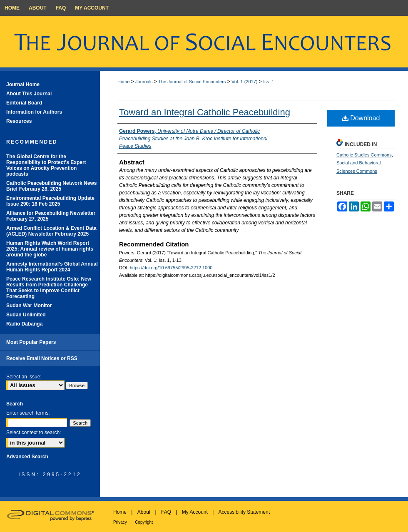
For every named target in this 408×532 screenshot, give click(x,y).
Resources (19, 121)
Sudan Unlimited (26, 315)
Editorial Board (24, 103)
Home (123, 82)
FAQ (166, 512)
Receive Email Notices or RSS (42, 358)
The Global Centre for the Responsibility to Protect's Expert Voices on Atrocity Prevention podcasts (46, 165)
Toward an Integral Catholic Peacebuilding (205, 112)
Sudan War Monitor (29, 306)
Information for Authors (34, 112)
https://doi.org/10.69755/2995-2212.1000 (171, 268)
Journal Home (23, 85)
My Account (195, 512)
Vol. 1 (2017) (244, 82)
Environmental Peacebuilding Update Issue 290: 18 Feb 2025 (50, 201)
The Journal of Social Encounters (192, 82)
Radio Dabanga (24, 324)
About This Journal (29, 94)
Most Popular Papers (31, 342)
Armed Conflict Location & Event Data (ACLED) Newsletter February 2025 (51, 231)
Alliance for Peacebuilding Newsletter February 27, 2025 (51, 216)
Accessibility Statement (244, 512)
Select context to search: (34, 433)
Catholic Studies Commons (364, 155)
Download (361, 118)
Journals (144, 82)
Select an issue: (24, 377)
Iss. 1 (269, 82)
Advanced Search (27, 457)
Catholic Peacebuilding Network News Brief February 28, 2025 (51, 186)
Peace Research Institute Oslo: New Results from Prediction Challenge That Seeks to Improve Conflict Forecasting (49, 288)
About (144, 512)
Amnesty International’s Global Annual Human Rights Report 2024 (52, 267)
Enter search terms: (28, 413)
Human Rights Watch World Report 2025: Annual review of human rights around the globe (50, 249)
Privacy (120, 522)
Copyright (144, 522)
